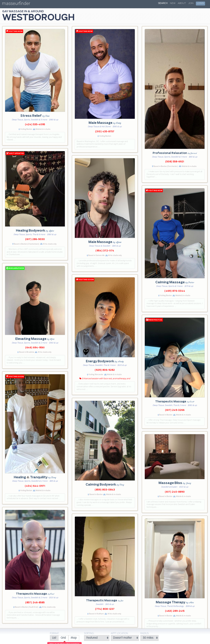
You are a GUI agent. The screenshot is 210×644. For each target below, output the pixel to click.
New (173, 3)
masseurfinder (16, 4)
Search (163, 3)
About (182, 3)
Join (191, 3)
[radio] (54, 638)
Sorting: (89, 633)
